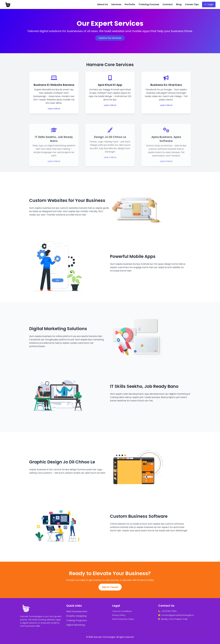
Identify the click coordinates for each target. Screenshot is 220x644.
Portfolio (130, 4)
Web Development (77, 611)
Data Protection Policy (123, 619)
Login (209, 4)
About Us (102, 4)
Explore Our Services (110, 38)
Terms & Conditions (122, 611)
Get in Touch (110, 587)
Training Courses (149, 4)
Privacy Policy (119, 615)
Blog (179, 4)
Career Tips (192, 4)
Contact (168, 4)
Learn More (54, 109)
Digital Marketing (76, 625)
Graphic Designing (76, 616)
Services (116, 4)
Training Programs (76, 620)
